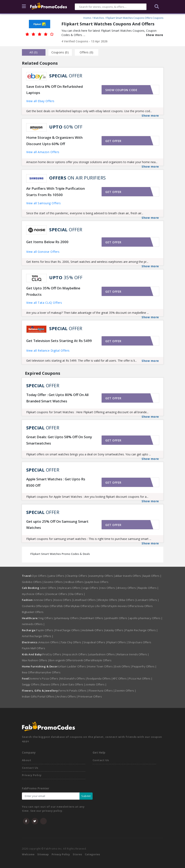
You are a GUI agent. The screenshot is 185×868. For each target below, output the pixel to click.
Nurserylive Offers (48, 672)
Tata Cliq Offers (72, 642)
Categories (92, 854)
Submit (86, 796)
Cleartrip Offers (78, 576)
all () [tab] (34, 52)
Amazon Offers (50, 642)
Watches (99, 17)
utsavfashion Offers (103, 654)
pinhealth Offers (117, 618)
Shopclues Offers (140, 642)
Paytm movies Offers (123, 606)
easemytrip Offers (102, 576)
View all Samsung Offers (44, 203)
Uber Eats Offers (73, 684)
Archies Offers (67, 696)
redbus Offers (75, 582)
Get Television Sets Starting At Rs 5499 (59, 341)
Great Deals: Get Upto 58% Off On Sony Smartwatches (59, 440)
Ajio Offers (51, 606)
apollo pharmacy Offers (146, 618)
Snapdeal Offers (95, 642)
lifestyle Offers (109, 600)
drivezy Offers (128, 588)
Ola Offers (77, 594)
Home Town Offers (101, 666)
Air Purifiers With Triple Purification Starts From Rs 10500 (56, 192)
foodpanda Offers (100, 678)
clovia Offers (144, 606)
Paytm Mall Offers (33, 648)
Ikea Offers (29, 672)
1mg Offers (47, 618)
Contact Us (30, 768)
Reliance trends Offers (133, 654)
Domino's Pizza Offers (45, 678)
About (27, 760)
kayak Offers (152, 576)
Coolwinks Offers (33, 606)
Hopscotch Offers (76, 654)
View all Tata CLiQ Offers (44, 303)
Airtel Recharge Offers (38, 636)
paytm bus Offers (97, 582)
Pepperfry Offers (144, 666)
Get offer (113, 141)
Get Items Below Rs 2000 (47, 242)
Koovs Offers (64, 600)
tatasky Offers (115, 630)
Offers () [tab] (87, 52)
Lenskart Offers (148, 600)
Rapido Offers (148, 588)
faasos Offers (52, 684)
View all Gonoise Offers (43, 252)
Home (87, 17)
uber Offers (49, 588)
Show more (155, 35)
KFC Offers (121, 678)
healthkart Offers (93, 618)
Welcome (28, 854)
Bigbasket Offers (33, 612)
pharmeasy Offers (68, 618)
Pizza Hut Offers (141, 678)
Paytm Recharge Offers (142, 630)
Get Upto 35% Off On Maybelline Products (53, 291)
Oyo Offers (40, 576)
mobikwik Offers (94, 630)
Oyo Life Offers (99, 606)
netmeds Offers (33, 624)
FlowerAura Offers (102, 691)
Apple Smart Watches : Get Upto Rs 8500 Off (56, 482)
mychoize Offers (34, 594)
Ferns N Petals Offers (74, 691)
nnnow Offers (44, 600)
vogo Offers (92, 588)
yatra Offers (57, 576)
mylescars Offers (71, 588)
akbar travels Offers (129, 576)
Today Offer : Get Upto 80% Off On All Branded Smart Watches (57, 398)
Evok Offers (123, 666)
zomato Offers (96, 684)
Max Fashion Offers (36, 660)
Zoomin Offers (125, 691)
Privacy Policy (32, 775)
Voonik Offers (83, 660)
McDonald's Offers (74, 678)
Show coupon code (121, 90)
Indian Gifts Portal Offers (39, 696)
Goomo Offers (54, 582)
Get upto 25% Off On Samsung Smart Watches (57, 525)
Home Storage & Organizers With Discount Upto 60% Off (54, 141)
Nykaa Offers (80, 606)
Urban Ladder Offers (73, 666)
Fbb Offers (65, 606)
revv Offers (109, 588)
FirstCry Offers (53, 654)
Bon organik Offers (62, 660)
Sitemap (43, 854)
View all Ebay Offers (40, 101)
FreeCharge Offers (69, 630)
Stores (77, 854)
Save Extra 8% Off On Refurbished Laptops (54, 90)
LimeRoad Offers (86, 600)
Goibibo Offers (33, 582)
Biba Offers (128, 600)
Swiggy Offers (32, 684)
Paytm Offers (46, 630)
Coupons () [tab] (60, 52)
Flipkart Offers (118, 642)
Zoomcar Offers (57, 594)
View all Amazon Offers (43, 152)
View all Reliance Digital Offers (48, 350)
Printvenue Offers (90, 696)
